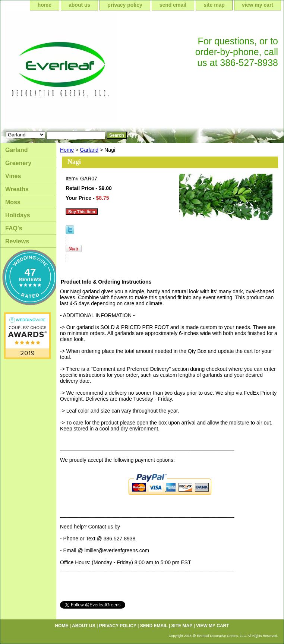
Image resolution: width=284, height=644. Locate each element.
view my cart (258, 5)
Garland (89, 150)
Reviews (17, 241)
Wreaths (17, 189)
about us (79, 5)
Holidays (18, 215)
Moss (13, 202)
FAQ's (14, 228)
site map (214, 5)
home (45, 5)
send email (173, 5)
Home (67, 150)
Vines (13, 176)
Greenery (18, 163)
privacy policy (125, 5)
